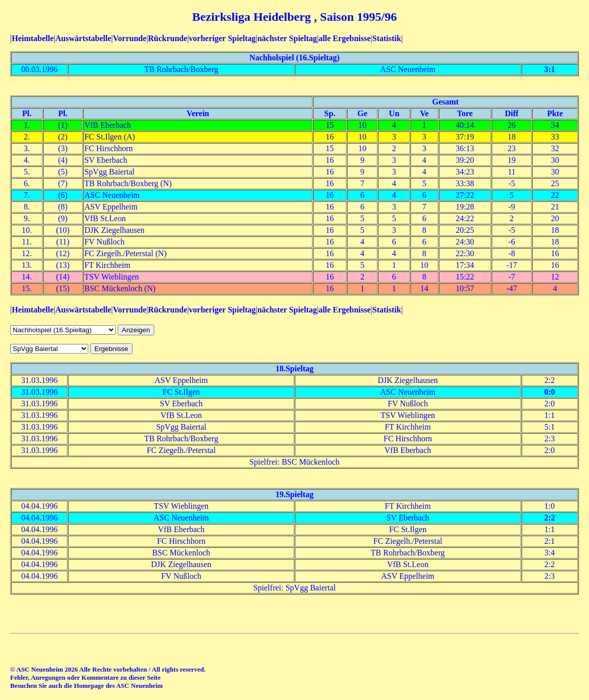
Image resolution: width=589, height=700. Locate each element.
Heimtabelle (33, 38)
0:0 (550, 392)
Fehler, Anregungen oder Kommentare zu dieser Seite (85, 677)
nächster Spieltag (287, 38)
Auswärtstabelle (83, 38)
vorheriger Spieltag (222, 38)
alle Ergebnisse (345, 38)
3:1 (550, 69)
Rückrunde (168, 38)
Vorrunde (129, 38)
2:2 (550, 518)
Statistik (387, 38)
